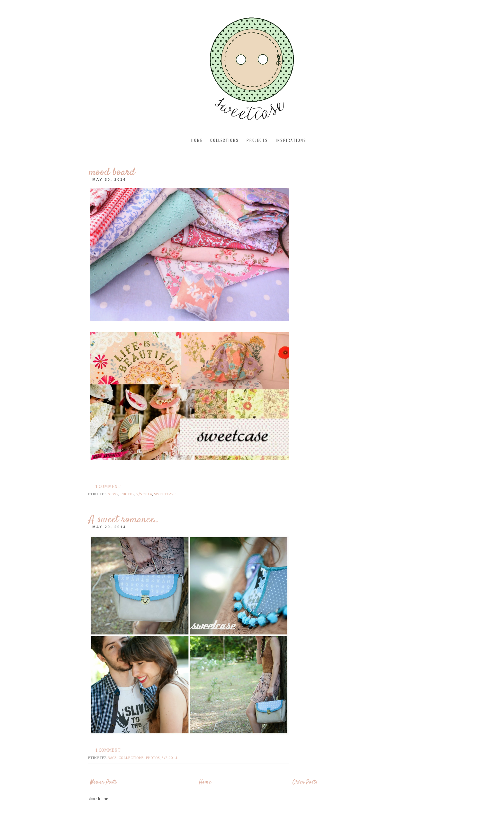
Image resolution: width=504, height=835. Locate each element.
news (113, 494)
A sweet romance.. (124, 520)
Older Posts (305, 782)
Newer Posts (104, 782)
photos (127, 494)
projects (257, 140)
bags (112, 758)
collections (225, 140)
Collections (131, 758)
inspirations (291, 140)
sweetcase (165, 494)
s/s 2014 (144, 494)
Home (197, 140)
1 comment (108, 487)
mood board (112, 172)
